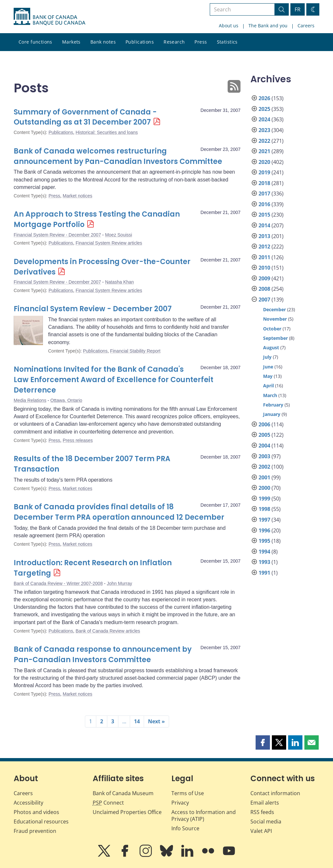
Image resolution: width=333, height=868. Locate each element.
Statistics (227, 42)
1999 (264, 499)
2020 (264, 162)
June (268, 367)
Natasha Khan (120, 282)
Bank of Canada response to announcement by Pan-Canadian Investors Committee (103, 654)
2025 (264, 109)
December (274, 309)
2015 (264, 215)
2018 (264, 183)
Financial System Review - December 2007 (57, 235)
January (272, 414)
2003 (264, 456)
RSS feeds (262, 812)
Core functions (35, 42)
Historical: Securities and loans (107, 132)
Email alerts (265, 803)
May (268, 376)
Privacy (180, 803)
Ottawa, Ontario (66, 400)
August (271, 347)
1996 (264, 530)
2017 (264, 194)
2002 (264, 467)
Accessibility (28, 803)
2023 (264, 130)
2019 (264, 172)
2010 (264, 268)
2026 (264, 98)
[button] (263, 742)
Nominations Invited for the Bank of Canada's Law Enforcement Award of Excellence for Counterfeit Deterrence (113, 380)
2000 (264, 488)
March (270, 395)
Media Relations (30, 400)
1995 (264, 541)
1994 (264, 552)
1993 (264, 562)
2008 (264, 289)
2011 (264, 257)
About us (229, 26)
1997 (264, 520)
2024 (264, 119)
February (273, 405)
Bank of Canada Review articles (108, 631)
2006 (264, 424)
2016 (264, 204)
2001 (264, 477)
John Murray (119, 583)
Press (201, 42)
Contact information (275, 793)
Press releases (78, 440)
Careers (306, 26)
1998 (264, 509)
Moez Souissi (119, 235)
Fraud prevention (35, 831)
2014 (264, 225)
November (275, 319)
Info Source (185, 828)
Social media (266, 821)
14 (137, 721)
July (267, 357)
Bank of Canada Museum (123, 793)
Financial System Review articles (109, 243)
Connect (108, 803)
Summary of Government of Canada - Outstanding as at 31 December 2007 (85, 117)
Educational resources (41, 821)
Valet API (261, 831)
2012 (264, 247)
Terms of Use (188, 793)
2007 (264, 300)
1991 (264, 573)
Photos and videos (36, 812)
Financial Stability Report (135, 351)
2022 (264, 141)
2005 (264, 435)
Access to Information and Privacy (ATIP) (204, 815)
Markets (71, 42)
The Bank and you (268, 26)
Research (174, 42)
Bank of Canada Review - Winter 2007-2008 (58, 583)
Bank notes (103, 42)
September (275, 338)
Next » (156, 721)
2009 (264, 278)
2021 (264, 151)
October (272, 329)
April (268, 386)
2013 (264, 236)
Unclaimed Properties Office (127, 812)
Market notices (78, 196)
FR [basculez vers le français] (298, 9)
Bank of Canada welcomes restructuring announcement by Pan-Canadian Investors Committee (118, 156)
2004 (264, 446)
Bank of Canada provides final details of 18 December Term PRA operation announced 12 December (119, 512)
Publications (140, 42)
